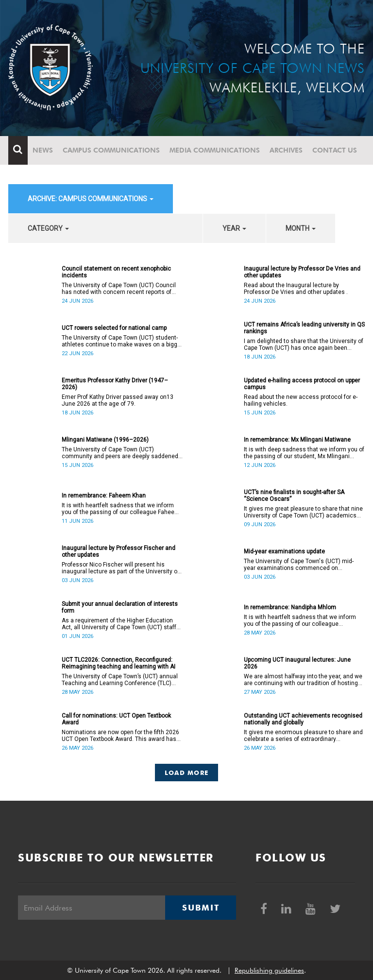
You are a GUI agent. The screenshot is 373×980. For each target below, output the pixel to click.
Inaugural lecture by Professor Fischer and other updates (119, 551)
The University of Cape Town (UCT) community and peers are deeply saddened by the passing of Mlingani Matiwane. (120, 453)
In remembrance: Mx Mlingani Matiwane (297, 440)
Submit (201, 908)
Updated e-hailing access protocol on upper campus (302, 384)
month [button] (301, 228)
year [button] (234, 228)
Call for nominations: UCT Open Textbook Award (116, 719)
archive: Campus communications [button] (91, 199)
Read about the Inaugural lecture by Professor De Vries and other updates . (296, 289)
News (43, 150)
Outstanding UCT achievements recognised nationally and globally (303, 719)
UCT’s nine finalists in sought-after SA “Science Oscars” (294, 496)
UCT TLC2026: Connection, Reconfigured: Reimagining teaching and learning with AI (119, 663)
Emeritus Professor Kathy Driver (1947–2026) (115, 384)
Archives (286, 150)
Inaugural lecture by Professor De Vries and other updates (302, 272)
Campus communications (111, 150)
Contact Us (335, 150)
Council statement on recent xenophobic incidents (116, 272)
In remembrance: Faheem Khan (104, 496)
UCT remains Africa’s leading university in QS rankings (304, 328)
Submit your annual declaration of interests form (120, 607)
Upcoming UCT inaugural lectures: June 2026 (297, 663)
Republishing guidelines (269, 970)
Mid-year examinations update (284, 551)
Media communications (215, 150)
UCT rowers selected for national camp (114, 328)
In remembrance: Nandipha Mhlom (290, 607)
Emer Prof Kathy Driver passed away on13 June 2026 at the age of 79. (118, 400)
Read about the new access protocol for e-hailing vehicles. (301, 400)
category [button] (48, 228)
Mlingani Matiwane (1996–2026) (105, 440)
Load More (187, 773)
